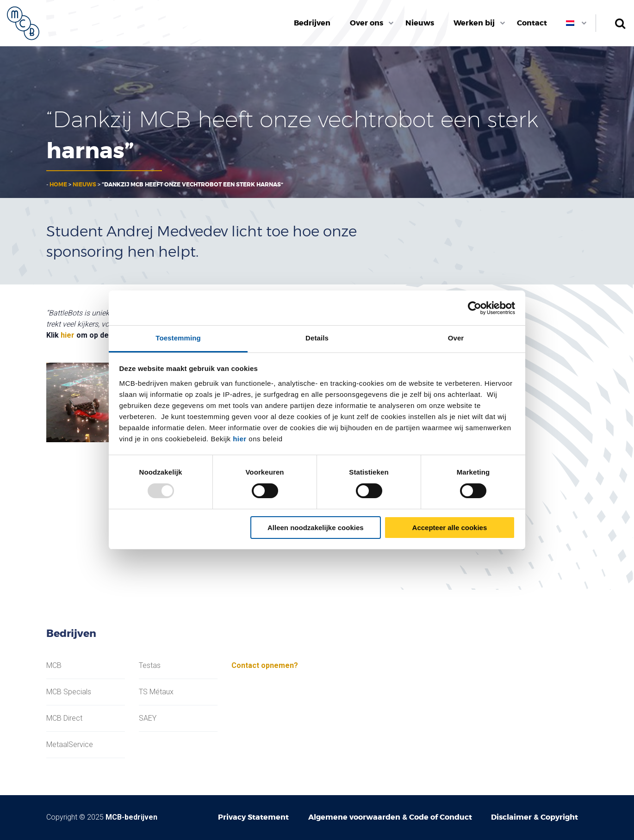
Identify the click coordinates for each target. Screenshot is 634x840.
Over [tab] (456, 338)
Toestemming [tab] (178, 338)
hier (240, 439)
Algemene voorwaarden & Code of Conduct (390, 817)
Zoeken (620, 23)
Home (58, 185)
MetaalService (70, 745)
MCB (54, 666)
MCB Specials (69, 692)
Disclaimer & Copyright (535, 817)
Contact (532, 23)
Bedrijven (312, 23)
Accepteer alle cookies (450, 528)
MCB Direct (64, 718)
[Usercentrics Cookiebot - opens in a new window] (475, 308)
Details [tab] (317, 338)
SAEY (148, 718)
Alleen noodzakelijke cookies (316, 528)
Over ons (367, 23)
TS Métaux (156, 692)
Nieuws (420, 23)
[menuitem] (313, 23)
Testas (150, 666)
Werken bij (474, 23)
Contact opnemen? (265, 665)
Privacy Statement (253, 817)
